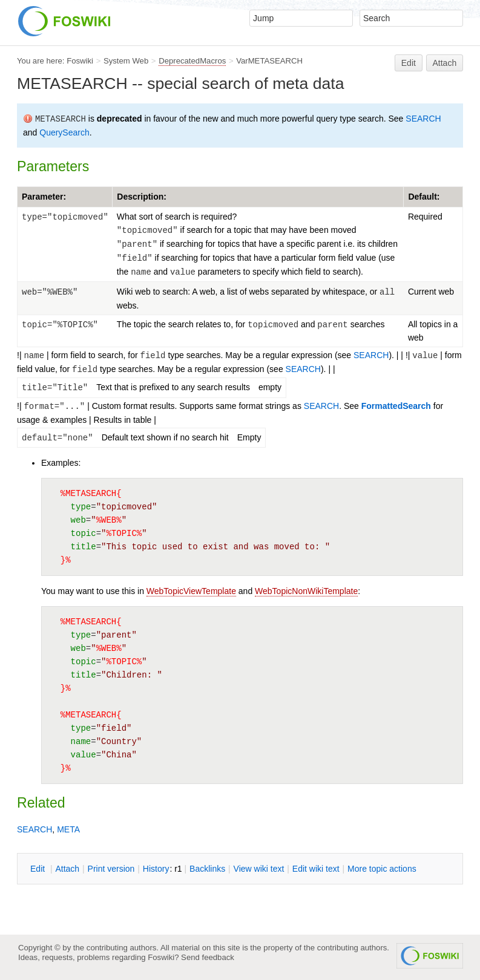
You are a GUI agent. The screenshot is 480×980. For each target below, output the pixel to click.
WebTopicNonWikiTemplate (306, 591)
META (68, 829)
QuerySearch (64, 132)
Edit (409, 63)
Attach (445, 63)
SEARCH (423, 119)
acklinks (207, 869)
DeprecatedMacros (192, 61)
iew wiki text (259, 869)
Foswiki (80, 61)
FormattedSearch (396, 406)
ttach (67, 869)
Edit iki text (316, 869)
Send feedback (208, 957)
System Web (126, 61)
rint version (111, 869)
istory (156, 869)
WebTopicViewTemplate (191, 591)
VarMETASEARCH (269, 61)
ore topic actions (382, 869)
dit (39, 869)
